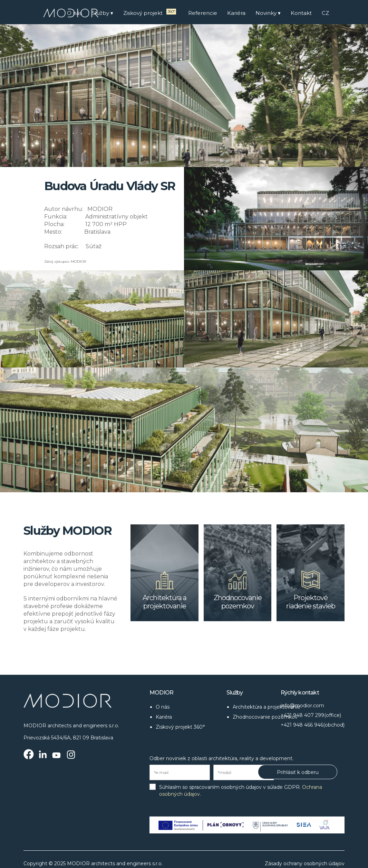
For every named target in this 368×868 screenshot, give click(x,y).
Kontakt (301, 13)
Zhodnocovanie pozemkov (265, 717)
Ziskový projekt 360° (180, 727)
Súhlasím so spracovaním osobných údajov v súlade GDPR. (241, 791)
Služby (100, 13)
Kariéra (236, 13)
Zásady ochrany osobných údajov (305, 864)
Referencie (203, 13)
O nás (74, 13)
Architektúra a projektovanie (267, 707)
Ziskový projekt (145, 12)
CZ (325, 13)
